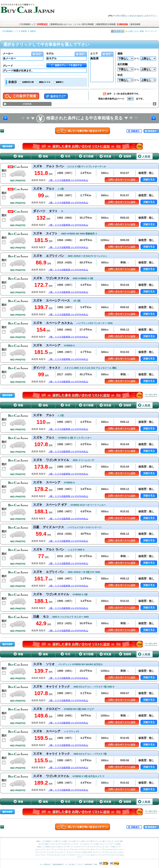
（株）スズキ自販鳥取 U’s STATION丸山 (68, 180)
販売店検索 (135, 24)
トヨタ (116, 841)
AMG (97, 844)
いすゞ (78, 844)
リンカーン (48, 849)
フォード (56, 849)
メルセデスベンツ (88, 844)
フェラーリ (64, 855)
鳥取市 (33, 31)
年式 (120, 75)
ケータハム (111, 852)
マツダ (58, 844)
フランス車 (80, 841)
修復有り (60, 82)
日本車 (48, 841)
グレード (8, 66)
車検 (96, 864)
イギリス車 (71, 841)
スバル (52, 844)
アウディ (68, 847)
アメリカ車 (63, 841)
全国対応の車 (28, 82)
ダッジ (95, 849)
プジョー (38, 855)
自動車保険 (123, 24)
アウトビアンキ (113, 855)
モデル (50, 54)
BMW (119, 844)
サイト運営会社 (45, 864)
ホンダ (41, 844)
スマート (112, 844)
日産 (121, 841)
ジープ (101, 849)
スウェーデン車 (99, 841)
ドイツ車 (55, 841)
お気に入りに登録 (136, 31)
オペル (90, 847)
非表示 (13, 82)
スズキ (64, 844)
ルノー (45, 855)
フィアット (83, 855)
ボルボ (122, 855)
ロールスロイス (110, 849)
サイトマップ (151, 31)
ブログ (80, 864)
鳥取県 (24, 31)
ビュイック (39, 849)
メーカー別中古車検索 (84, 24)
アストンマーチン (41, 852)
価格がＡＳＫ (45, 82)
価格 (120, 54)
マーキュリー (65, 849)
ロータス (79, 852)
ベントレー (120, 849)
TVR (89, 852)
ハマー (119, 847)
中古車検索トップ (28, 24)
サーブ (80, 857)
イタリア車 (89, 841)
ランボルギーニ (93, 855)
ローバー (71, 852)
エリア (94, 54)
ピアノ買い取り (70, 864)
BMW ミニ (41, 847)
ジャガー (52, 852)
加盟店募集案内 (58, 864)
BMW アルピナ (51, 847)
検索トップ (40, 841)
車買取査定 (43, 24)
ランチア (103, 855)
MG (85, 852)
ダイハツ (71, 844)
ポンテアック (76, 849)
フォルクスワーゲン (79, 847)
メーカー (8, 54)
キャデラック (98, 847)
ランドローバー (61, 852)
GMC (114, 847)
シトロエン (120, 852)
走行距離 (123, 64)
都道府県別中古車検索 (106, 24)
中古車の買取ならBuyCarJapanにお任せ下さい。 (136, 16)
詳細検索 (27, 104)
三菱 (46, 844)
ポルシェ (61, 847)
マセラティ (73, 855)
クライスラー (86, 849)
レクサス (109, 841)
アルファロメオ (54, 855)
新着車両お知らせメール (61, 24)
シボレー (107, 847)
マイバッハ (104, 844)
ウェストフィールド (99, 852)
